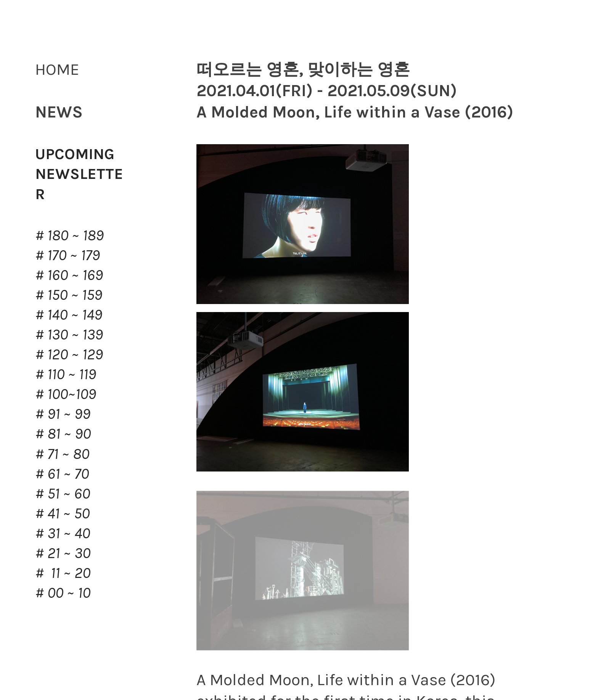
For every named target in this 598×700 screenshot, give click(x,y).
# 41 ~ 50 (62, 513)
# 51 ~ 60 (63, 493)
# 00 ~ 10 (63, 593)
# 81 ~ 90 (63, 434)
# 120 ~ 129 (69, 354)
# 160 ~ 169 (69, 275)
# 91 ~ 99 (63, 414)
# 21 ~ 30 (63, 553)
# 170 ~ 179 (68, 255)
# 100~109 (66, 394)
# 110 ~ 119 (66, 374)
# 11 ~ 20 (63, 573)
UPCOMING (75, 154)
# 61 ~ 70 (62, 474)
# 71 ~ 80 (62, 454)
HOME (57, 69)
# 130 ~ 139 (69, 334)
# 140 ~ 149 (69, 315)
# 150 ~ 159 (69, 295)
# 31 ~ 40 (63, 533)
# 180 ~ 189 (69, 235)
